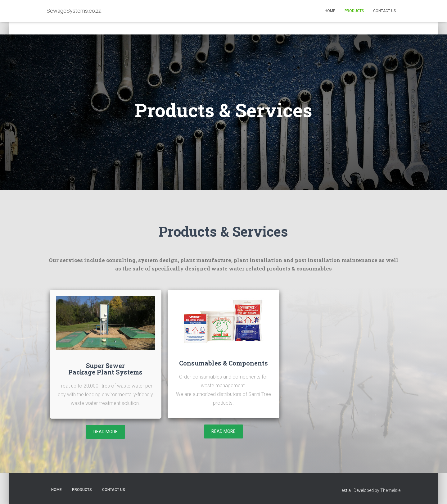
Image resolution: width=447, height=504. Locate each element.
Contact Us (384, 11)
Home (330, 11)
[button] (106, 432)
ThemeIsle (390, 490)
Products (354, 11)
